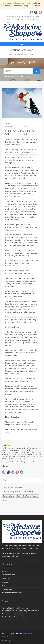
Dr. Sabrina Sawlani (27, 158)
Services (5, 571)
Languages (10, 17)
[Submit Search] (37, 71)
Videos (25, 76)
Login (8, 22)
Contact (5, 582)
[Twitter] (6, 641)
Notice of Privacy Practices (12, 593)
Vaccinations (7, 578)
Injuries (5, 500)
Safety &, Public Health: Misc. (13, 487)
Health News (12, 76)
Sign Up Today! (33, 20)
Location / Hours (19, 20)
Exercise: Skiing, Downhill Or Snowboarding (18, 492)
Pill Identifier (27, 17)
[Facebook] (3, 641)
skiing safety (27, 425)
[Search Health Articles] (18, 71)
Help (18, 17)
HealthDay (17, 462)
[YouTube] (10, 641)
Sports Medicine (8, 496)
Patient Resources (20, 54)
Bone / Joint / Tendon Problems (27, 496)
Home (9, 54)
